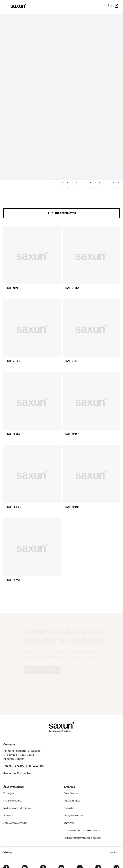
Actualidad (69, 808)
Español (114, 852)
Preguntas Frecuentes (17, 773)
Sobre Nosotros (71, 793)
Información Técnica (13, 801)
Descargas (8, 793)
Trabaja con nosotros (74, 816)
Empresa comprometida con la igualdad (82, 838)
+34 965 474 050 (14, 766)
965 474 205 (35, 766)
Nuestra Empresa (72, 801)
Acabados (8, 816)
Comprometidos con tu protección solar (82, 830)
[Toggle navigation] (7, 6)
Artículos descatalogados (15, 823)
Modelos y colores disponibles (17, 808)
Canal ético (69, 823)
